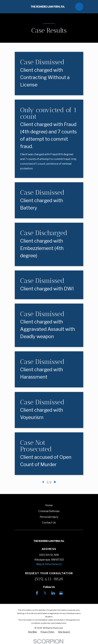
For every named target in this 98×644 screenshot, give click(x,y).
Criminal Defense (49, 511)
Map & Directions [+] (49, 564)
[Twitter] (45, 593)
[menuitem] (33, 632)
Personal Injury (49, 517)
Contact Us (49, 523)
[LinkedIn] (53, 593)
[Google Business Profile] (61, 593)
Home (49, 505)
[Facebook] (37, 593)
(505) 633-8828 (49, 579)
